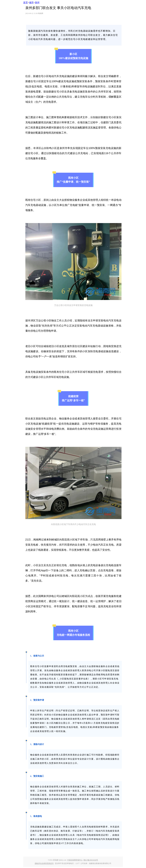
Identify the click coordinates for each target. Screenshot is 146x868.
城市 (31, 2)
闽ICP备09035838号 (91, 860)
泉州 (37, 2)
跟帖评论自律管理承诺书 (44, 863)
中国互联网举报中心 (75, 860)
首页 (25, 2)
